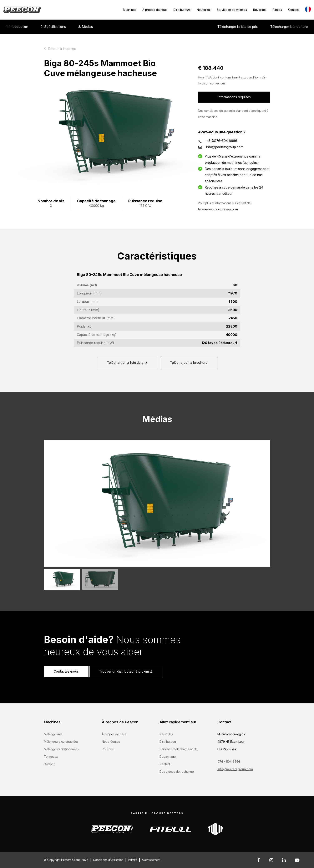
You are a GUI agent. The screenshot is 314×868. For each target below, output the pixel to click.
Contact (293, 10)
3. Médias (86, 27)
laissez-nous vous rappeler (218, 209)
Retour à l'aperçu (62, 49)
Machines (130, 10)
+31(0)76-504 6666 (222, 141)
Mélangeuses (53, 734)
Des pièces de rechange (177, 772)
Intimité (133, 860)
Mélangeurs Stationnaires (61, 749)
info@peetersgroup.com (225, 147)
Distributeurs (182, 10)
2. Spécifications (53, 27)
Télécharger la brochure (289, 27)
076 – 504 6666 (229, 762)
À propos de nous (155, 10)
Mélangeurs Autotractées (61, 742)
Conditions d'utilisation (108, 860)
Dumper (49, 764)
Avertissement (151, 860)
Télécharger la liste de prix (238, 27)
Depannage (168, 757)
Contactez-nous (66, 671)
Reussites (260, 10)
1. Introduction (17, 27)
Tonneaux (51, 757)
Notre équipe (111, 742)
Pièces (277, 10)
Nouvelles (204, 10)
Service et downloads (232, 10)
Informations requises (234, 97)
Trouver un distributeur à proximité (126, 671)
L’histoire (108, 749)
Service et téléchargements (179, 749)
